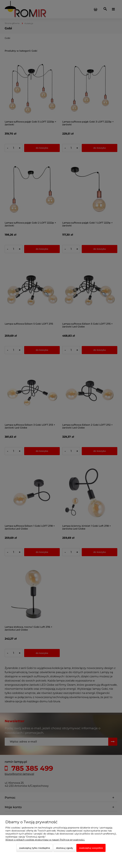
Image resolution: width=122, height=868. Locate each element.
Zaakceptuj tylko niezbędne (35, 848)
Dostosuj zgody (65, 848)
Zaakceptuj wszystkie (91, 848)
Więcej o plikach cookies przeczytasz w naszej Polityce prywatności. (45, 840)
